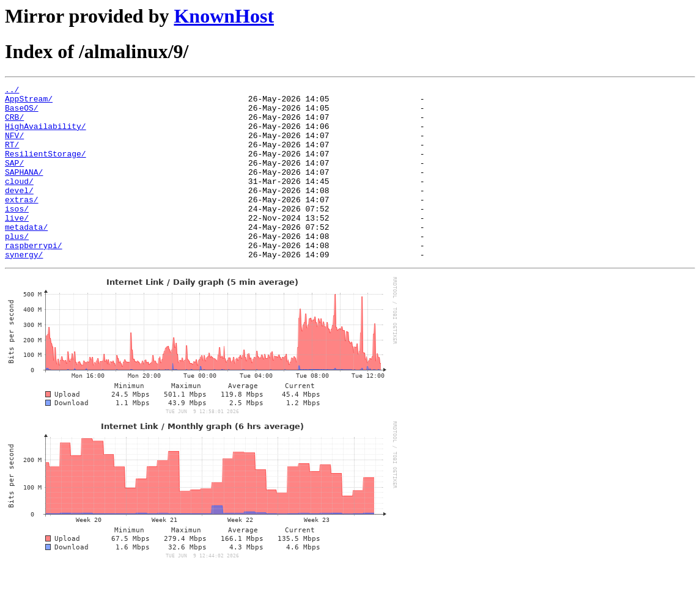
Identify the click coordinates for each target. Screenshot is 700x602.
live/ (17, 245)
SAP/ (14, 179)
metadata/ (26, 256)
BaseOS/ (22, 113)
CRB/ (14, 124)
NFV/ (14, 146)
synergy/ (24, 289)
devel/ (19, 212)
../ (12, 91)
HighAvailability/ (46, 135)
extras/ (22, 223)
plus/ (17, 267)
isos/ (17, 234)
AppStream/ (29, 102)
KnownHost (224, 16)
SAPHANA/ (24, 190)
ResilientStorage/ (46, 168)
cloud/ (19, 201)
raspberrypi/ (34, 278)
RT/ (12, 157)
